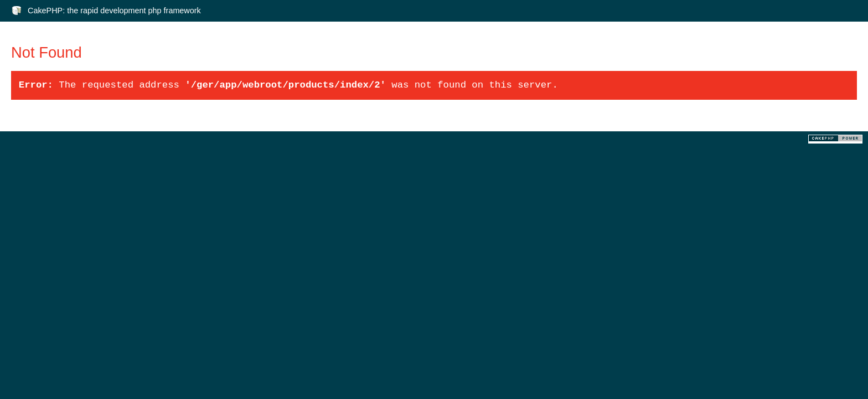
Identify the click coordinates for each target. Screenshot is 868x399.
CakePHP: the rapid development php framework (114, 11)
